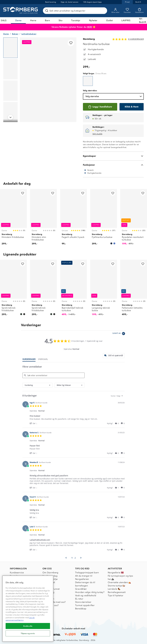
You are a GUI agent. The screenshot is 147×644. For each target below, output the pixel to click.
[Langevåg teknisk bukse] (104, 289)
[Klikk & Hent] (132, 107)
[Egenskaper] (113, 156)
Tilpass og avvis (28, 633)
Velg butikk (97, 134)
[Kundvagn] (139, 11)
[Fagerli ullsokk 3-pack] (73, 219)
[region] (28, 609)
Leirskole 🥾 (114, 589)
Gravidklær (81, 589)
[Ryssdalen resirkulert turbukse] (134, 219)
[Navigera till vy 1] (10, 48)
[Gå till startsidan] (21, 11)
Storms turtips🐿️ (116, 586)
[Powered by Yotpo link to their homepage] (119, 334)
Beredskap (81, 609)
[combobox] (37, 385)
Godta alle (28, 626)
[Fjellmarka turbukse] (104, 219)
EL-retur (79, 599)
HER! (90, 27)
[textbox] (124, 397)
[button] (34, 423)
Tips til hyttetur (116, 595)
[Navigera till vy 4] (10, 112)
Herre (33, 20)
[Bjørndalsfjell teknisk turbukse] (73, 289)
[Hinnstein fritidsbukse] (13, 219)
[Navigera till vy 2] (10, 69)
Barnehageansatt (117, 592)
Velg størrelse (114, 96)
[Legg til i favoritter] (71, 43)
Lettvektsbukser (29, 34)
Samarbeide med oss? (54, 602)
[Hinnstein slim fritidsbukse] (43, 219)
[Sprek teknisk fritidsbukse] (13, 289)
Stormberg (89, 39)
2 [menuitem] (75, 558)
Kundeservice (17, 573)
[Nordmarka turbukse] (88, 81)
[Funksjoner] (113, 165)
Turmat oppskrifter (85, 605)
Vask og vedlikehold (86, 595)
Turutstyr (76, 20)
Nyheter (93, 20)
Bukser (15, 34)
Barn (47, 20)
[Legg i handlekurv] (100, 107)
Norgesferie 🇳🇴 (116, 573)
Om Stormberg (50, 573)
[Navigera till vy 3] (10, 91)
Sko (61, 20)
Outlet (109, 20)
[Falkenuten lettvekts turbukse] (134, 289)
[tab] (114, 356)
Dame (18, 20)
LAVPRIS (126, 20)
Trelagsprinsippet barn (87, 573)
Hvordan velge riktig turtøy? (90, 592)
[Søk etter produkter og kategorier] (76, 11)
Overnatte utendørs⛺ (119, 582)
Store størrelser (83, 602)
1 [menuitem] (72, 558)
